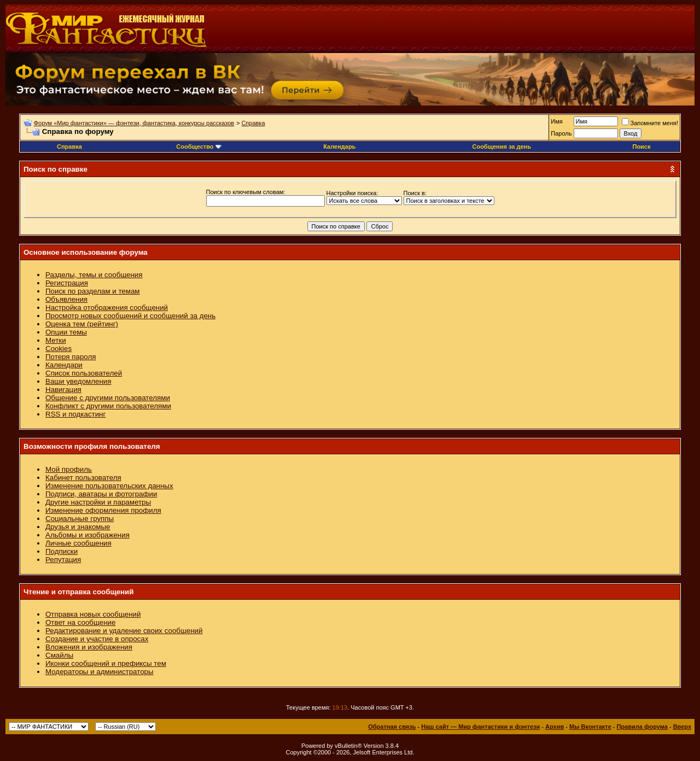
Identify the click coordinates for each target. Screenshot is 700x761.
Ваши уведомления (78, 381)
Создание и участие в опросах (97, 639)
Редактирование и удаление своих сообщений (124, 631)
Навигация (63, 390)
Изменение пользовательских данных (109, 486)
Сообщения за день (501, 147)
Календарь (339, 147)
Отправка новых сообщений (93, 614)
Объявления (66, 299)
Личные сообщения (78, 543)
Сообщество (199, 147)
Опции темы (66, 332)
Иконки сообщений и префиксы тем (106, 663)
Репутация (63, 560)
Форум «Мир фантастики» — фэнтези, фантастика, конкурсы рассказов (134, 123)
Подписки (62, 551)
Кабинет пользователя (83, 478)
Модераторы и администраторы (100, 672)
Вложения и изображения (89, 647)
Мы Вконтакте (590, 727)
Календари (64, 365)
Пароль (561, 133)
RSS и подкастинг (75, 414)
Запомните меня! (650, 123)
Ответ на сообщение (80, 622)
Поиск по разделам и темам (93, 291)
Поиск (641, 147)
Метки (56, 340)
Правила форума (642, 727)
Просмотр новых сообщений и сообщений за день (130, 316)
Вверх (682, 727)
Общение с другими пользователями (108, 398)
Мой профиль (69, 469)
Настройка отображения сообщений (107, 308)
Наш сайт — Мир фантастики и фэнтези (480, 727)
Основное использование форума (86, 252)
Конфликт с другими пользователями (108, 406)
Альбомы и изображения (87, 535)
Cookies (59, 349)
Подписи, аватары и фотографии (101, 494)
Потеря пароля (71, 357)
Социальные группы (80, 519)
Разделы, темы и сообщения (94, 275)
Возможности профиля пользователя (92, 446)
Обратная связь (392, 727)
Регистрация (67, 283)
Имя (556, 121)
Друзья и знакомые (78, 527)
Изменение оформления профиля (103, 510)
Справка (253, 123)
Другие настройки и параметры (98, 502)
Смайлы (59, 655)
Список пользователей (84, 373)
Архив (555, 727)
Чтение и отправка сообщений (79, 592)
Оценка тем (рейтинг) (82, 324)
